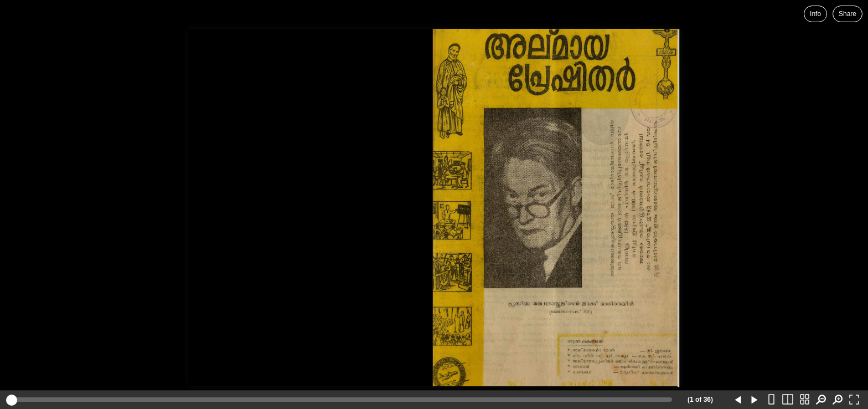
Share (848, 14)
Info (815, 14)
